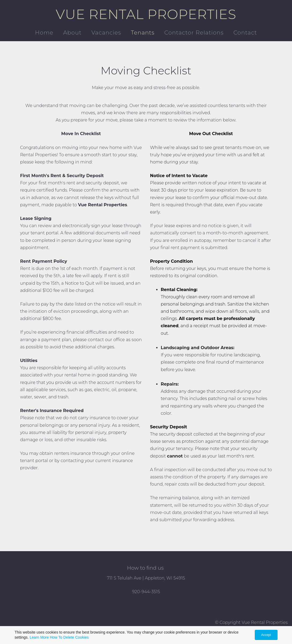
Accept (266, 635)
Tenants (143, 33)
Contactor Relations (194, 33)
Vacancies (106, 33)
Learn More (39, 637)
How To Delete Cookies (69, 637)
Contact (245, 33)
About (72, 33)
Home (44, 33)
